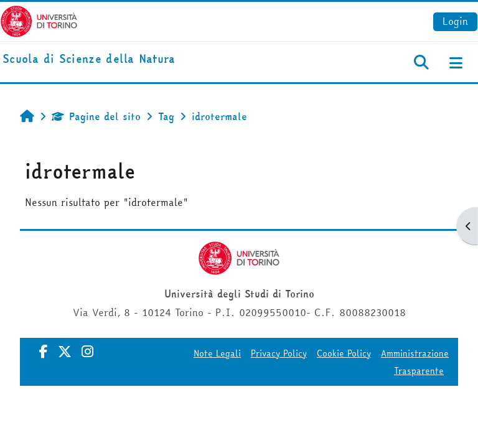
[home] (89, 59)
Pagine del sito (96, 116)
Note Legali (217, 353)
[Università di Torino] (39, 20)
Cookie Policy (344, 353)
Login (455, 21)
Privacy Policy (279, 353)
